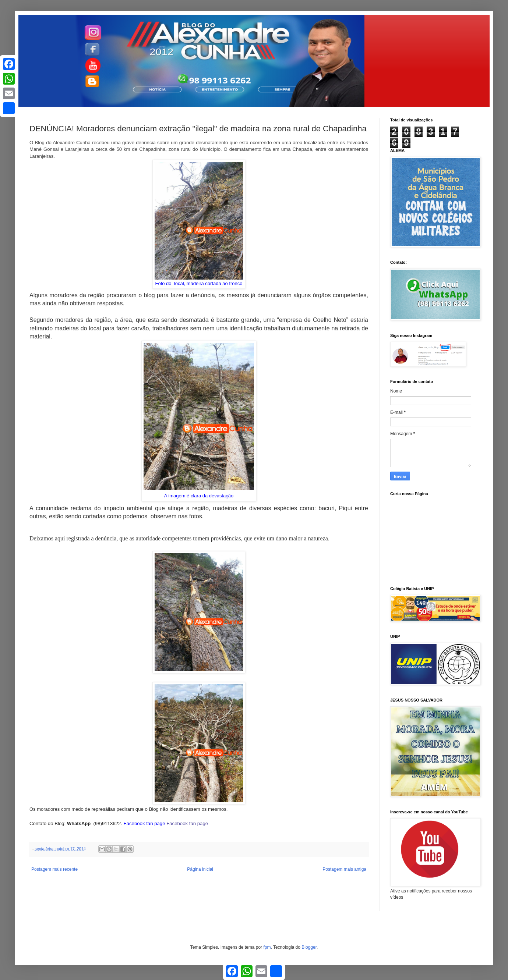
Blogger (309, 947)
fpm (267, 947)
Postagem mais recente (54, 869)
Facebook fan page (188, 823)
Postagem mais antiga (344, 869)
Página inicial (200, 869)
